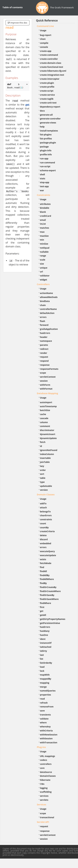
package (44, 147)
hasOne (44, 635)
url (41, 272)
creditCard (46, 216)
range (43, 256)
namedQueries (48, 691)
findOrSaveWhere (49, 599)
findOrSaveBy (47, 595)
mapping (45, 683)
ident (43, 639)
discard (44, 539)
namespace (46, 341)
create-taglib (47, 99)
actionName (46, 293)
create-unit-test (48, 103)
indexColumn (47, 454)
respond (44, 361)
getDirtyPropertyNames (53, 619)
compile (44, 43)
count (43, 523)
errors (43, 317)
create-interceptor (50, 79)
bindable (45, 208)
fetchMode (46, 563)
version (44, 490)
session (44, 381)
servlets (44, 800)
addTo (43, 503)
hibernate (45, 780)
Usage (43, 30)
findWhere (46, 603)
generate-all (46, 115)
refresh (44, 703)
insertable (45, 458)
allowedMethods (49, 297)
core (42, 768)
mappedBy (46, 679)
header (44, 337)
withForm (45, 385)
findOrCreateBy (48, 587)
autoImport (46, 402)
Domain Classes (46, 494)
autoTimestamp (48, 406)
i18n (42, 784)
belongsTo (45, 512)
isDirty (44, 651)
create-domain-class (51, 63)
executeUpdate (48, 555)
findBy (43, 583)
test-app (44, 186)
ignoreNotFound (49, 450)
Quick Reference (47, 20)
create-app (46, 51)
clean (43, 39)
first (42, 607)
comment (45, 426)
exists (43, 559)
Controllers (43, 284)
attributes (45, 204)
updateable (46, 486)
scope (43, 373)
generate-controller (50, 119)
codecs (44, 760)
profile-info (46, 154)
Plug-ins (41, 747)
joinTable (45, 462)
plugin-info (46, 150)
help (42, 127)
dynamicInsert (48, 434)
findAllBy (45, 575)
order (43, 470)
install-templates (49, 131)
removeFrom (47, 707)
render (44, 353)
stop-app (45, 182)
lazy (42, 466)
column (44, 422)
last (42, 655)
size (42, 264)
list (42, 659)
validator (45, 276)
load (42, 667)
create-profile (47, 87)
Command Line (45, 26)
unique (44, 268)
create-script (47, 91)
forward (44, 325)
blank (43, 212)
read (42, 699)
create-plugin (47, 83)
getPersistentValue (50, 623)
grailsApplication (49, 329)
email (43, 220)
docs (42, 111)
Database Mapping (47, 393)
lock (42, 671)
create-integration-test (52, 75)
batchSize (45, 410)
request (44, 357)
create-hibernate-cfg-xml (53, 71)
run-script (45, 166)
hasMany (45, 631)
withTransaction (49, 742)
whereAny (45, 727)
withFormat (46, 389)
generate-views (48, 123)
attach (43, 507)
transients (45, 715)
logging (44, 788)
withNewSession (49, 735)
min (42, 240)
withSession (46, 738)
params (44, 345)
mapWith (45, 675)
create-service (47, 95)
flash (43, 321)
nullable (44, 252)
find (42, 567)
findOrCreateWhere (50, 591)
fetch (43, 442)
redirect (44, 349)
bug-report (46, 35)
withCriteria (46, 731)
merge (43, 687)
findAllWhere (47, 579)
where (43, 723)
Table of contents (13, 7)
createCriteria (47, 531)
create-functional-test (52, 67)
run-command (47, 163)
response (45, 365)
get (27, 105)
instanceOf (46, 643)
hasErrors (45, 333)
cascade (44, 418)
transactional (47, 817)
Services (42, 804)
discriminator (47, 430)
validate (44, 719)
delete (43, 535)
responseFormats (49, 369)
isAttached (46, 647)
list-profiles (46, 139)
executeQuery (47, 551)
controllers (46, 764)
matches (45, 228)
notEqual (45, 248)
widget (44, 280)
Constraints (44, 195)
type (42, 482)
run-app (44, 158)
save (42, 711)
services (44, 796)
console (44, 47)
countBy (44, 527)
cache (43, 414)
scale (43, 260)
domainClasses (48, 776)
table (43, 478)
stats (43, 178)
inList (43, 224)
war (42, 190)
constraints (46, 519)
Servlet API (43, 822)
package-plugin (48, 143)
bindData (45, 301)
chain (43, 305)
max (42, 232)
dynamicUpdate (48, 438)
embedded (46, 543)
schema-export (48, 170)
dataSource (46, 772)
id (41, 446)
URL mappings (48, 756)
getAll (43, 615)
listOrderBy (46, 663)
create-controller (49, 59)
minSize (44, 244)
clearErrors (46, 515)
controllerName (48, 309)
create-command (49, 55)
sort (42, 474)
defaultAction (47, 313)
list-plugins (46, 135)
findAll (44, 571)
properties (46, 695)
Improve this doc (18, 23)
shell (43, 174)
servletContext (48, 377)
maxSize (44, 236)
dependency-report (50, 107)
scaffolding (46, 792)
